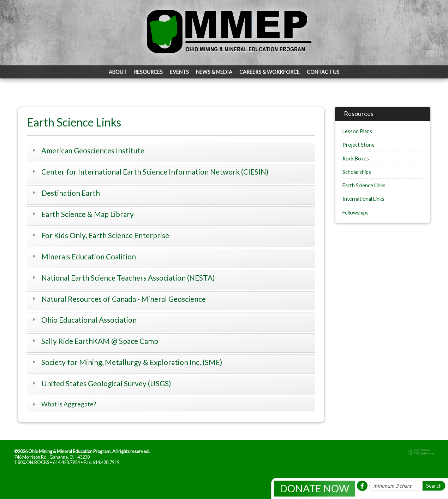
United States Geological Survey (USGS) (106, 383)
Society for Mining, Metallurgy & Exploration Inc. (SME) (132, 362)
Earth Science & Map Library (88, 214)
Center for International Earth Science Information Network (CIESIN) (155, 172)
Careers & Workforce (270, 72)
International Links (363, 199)
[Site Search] (396, 486)
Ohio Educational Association (89, 320)
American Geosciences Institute (93, 150)
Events (179, 72)
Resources (148, 72)
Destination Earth (71, 193)
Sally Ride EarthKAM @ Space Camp (100, 341)
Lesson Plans (357, 131)
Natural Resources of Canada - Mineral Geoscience (124, 299)
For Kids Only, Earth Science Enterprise (105, 235)
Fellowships (356, 213)
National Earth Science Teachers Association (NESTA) (128, 278)
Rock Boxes (356, 158)
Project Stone (359, 145)
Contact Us (323, 72)
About (118, 72)
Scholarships (357, 172)
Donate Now (315, 488)
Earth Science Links (364, 185)
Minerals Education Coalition (89, 256)
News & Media (214, 72)
